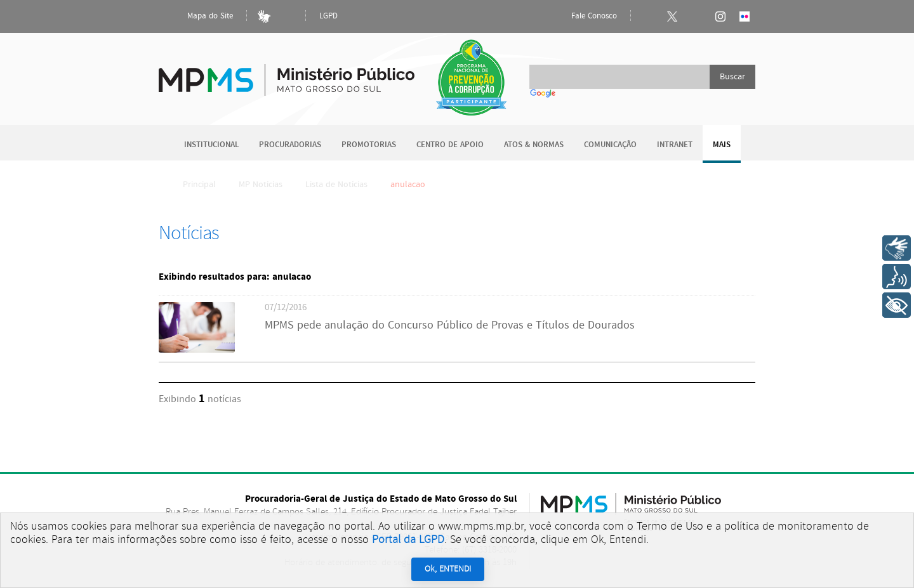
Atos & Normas (534, 145)
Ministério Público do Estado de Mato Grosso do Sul (287, 73)
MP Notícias (261, 185)
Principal (191, 185)
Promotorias (369, 145)
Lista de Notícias (336, 185)
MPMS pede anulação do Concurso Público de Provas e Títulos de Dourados (450, 325)
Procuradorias (290, 145)
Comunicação (610, 145)
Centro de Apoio (450, 145)
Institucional (211, 145)
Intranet (675, 145)
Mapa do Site (199, 16)
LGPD (328, 16)
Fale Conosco (583, 16)
